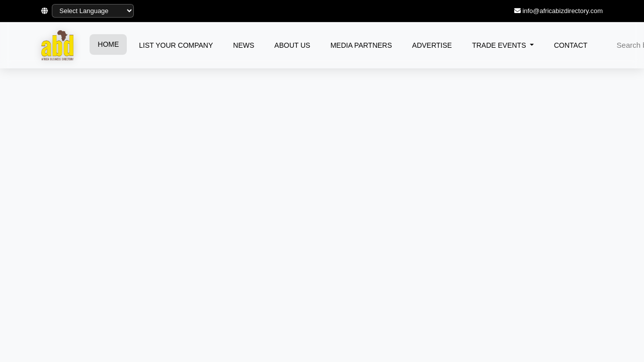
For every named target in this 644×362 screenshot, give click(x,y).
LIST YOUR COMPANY (176, 45)
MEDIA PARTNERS (361, 45)
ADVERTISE (432, 45)
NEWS (244, 45)
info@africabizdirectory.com (562, 11)
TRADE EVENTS (500, 45)
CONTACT (571, 45)
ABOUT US (292, 45)
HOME (108, 44)
